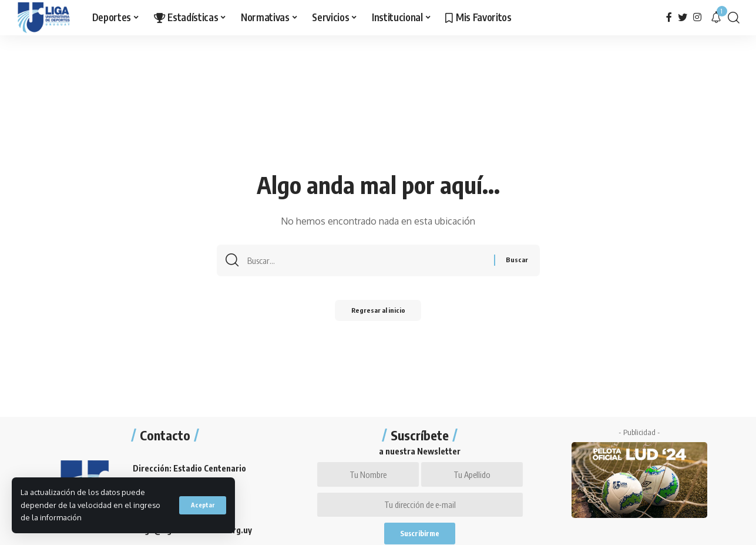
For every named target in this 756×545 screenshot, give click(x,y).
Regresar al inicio (378, 313)
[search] (734, 18)
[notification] (716, 18)
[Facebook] (669, 17)
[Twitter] (683, 17)
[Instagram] (697, 17)
